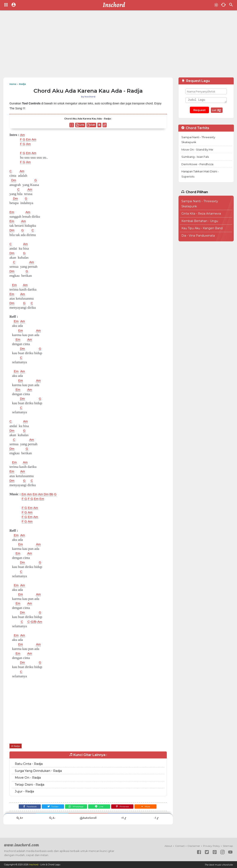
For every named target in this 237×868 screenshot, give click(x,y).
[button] (149, 807)
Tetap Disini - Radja (30, 784)
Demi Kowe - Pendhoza (197, 164)
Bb (54, 494)
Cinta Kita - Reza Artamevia (201, 214)
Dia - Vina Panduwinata (198, 236)
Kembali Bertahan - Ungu (200, 221)
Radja (17, 746)
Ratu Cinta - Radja (29, 764)
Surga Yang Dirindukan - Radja (38, 771)
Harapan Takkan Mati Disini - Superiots (200, 174)
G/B (34, 622)
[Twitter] (51, 807)
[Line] (100, 807)
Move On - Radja (28, 778)
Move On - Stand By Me (197, 150)
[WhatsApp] (75, 807)
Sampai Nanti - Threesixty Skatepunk (198, 140)
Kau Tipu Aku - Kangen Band (202, 228)
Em (29, 139)
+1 (124, 820)
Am (23, 135)
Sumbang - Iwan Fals (195, 157)
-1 (157, 820)
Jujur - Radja (24, 791)
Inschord (34, 865)
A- (52, 820)
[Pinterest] (125, 807)
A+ (20, 820)
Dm (14, 180)
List (217, 110)
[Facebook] (26, 807)
